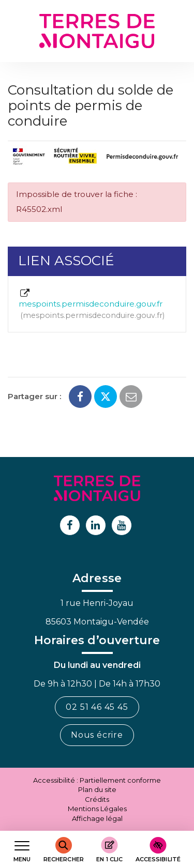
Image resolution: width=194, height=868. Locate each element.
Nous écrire (97, 735)
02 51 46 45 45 (97, 707)
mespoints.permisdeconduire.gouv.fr (92, 305)
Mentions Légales (97, 809)
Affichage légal (97, 818)
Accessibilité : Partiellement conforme (97, 780)
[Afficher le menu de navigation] (22, 850)
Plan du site (97, 789)
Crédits (97, 799)
